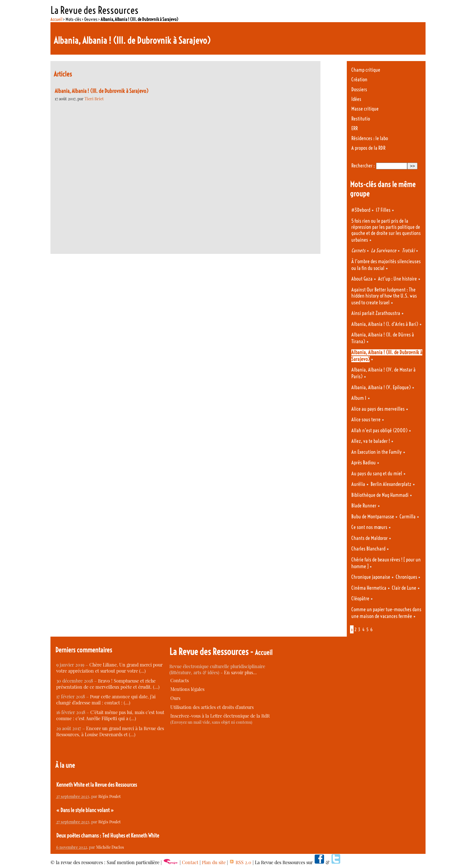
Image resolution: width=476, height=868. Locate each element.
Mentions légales (187, 689)
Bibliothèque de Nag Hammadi (380, 495)
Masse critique (365, 109)
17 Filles (383, 210)
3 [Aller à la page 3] (359, 630)
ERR (355, 128)
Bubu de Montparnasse (373, 517)
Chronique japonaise (371, 577)
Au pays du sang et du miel (377, 474)
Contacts (180, 680)
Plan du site (214, 862)
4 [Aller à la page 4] (363, 630)
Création (359, 80)
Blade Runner (364, 506)
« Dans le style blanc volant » (85, 810)
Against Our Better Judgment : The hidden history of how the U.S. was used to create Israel (384, 296)
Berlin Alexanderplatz (391, 484)
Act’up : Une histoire (397, 279)
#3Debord (361, 210)
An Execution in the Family (377, 452)
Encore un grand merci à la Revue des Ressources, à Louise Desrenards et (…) (110, 731)
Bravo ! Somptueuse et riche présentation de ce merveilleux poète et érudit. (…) (108, 684)
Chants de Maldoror (369, 538)
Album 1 (359, 398)
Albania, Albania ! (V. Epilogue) (381, 387)
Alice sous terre (366, 420)
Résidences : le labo (370, 138)
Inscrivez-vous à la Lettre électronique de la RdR (220, 716)
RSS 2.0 (240, 862)
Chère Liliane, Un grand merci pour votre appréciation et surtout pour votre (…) (109, 668)
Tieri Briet (94, 98)
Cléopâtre (360, 599)
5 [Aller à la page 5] (368, 630)
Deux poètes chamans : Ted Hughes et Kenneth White (108, 836)
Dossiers (359, 89)
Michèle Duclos (110, 847)
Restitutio (361, 119)
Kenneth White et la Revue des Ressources (97, 785)
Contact (190, 862)
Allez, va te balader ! (371, 441)
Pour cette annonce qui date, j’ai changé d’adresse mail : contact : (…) (106, 700)
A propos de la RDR (368, 148)
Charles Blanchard (368, 549)
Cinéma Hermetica (369, 588)
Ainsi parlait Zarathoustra (376, 313)
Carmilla (408, 517)
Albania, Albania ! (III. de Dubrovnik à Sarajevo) (102, 91)
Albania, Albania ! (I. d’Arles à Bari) (385, 324)
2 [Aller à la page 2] (355, 630)
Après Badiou (364, 463)
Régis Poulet (110, 796)
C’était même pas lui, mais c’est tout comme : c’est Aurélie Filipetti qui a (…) (110, 715)
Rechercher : (363, 166)
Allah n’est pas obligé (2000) (379, 430)
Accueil (56, 19)
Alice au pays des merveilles (378, 409)
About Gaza (362, 279)
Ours (175, 698)
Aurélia (358, 484)
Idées (356, 99)
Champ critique (366, 70)
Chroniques (407, 577)
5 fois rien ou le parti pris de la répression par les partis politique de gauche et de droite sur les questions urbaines (386, 230)
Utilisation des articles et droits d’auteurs (212, 707)
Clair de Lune (404, 588)
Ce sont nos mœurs (369, 527)
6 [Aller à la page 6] (371, 630)
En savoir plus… (240, 672)
